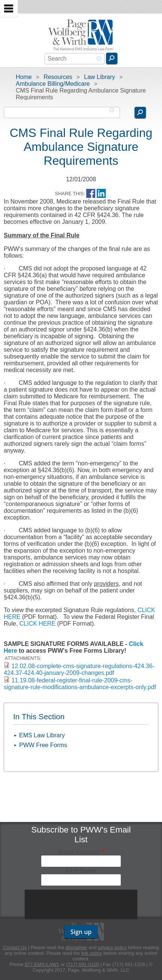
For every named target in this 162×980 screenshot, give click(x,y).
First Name (81, 871)
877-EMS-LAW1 (42, 964)
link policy (92, 953)
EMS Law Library (42, 735)
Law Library (100, 77)
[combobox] (75, 59)
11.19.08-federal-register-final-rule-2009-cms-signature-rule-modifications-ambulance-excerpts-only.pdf (80, 684)
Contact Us (15, 947)
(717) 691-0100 (82, 964)
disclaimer (76, 947)
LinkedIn (101, 194)
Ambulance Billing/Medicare (53, 84)
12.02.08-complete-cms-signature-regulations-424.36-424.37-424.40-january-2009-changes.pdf (79, 669)
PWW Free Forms (43, 745)
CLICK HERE (37, 624)
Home (24, 77)
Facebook (91, 194)
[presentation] (82, 904)
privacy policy (112, 947)
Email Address (81, 852)
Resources (58, 77)
